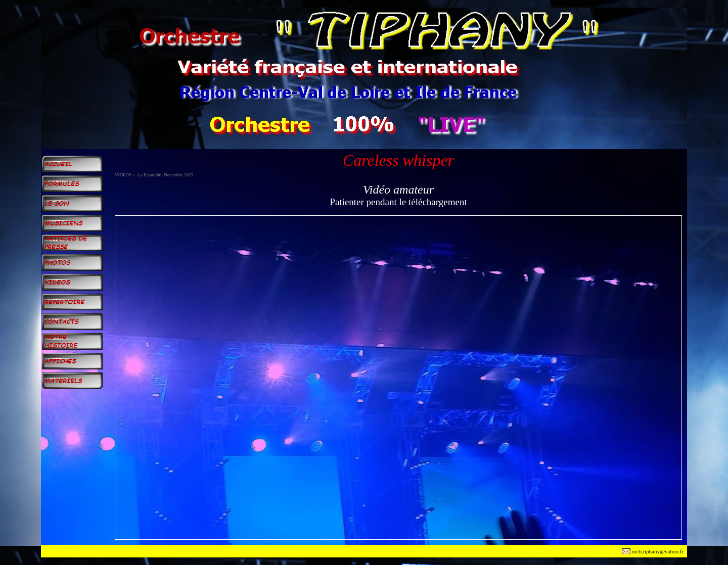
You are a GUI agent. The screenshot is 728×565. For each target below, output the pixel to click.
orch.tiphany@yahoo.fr (658, 551)
